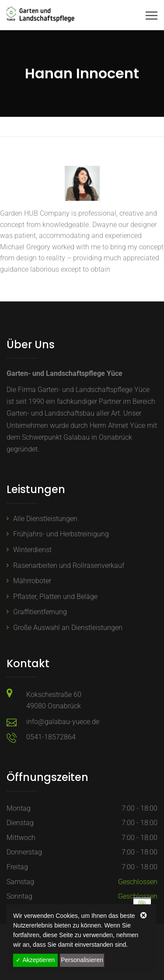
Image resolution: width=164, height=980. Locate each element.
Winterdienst (32, 550)
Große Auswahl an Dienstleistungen (68, 628)
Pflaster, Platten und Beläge (55, 597)
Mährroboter (32, 581)
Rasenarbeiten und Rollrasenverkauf (69, 565)
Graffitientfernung (40, 612)
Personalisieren (82, 960)
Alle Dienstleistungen (45, 519)
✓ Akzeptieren (35, 960)
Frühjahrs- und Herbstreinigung (61, 534)
